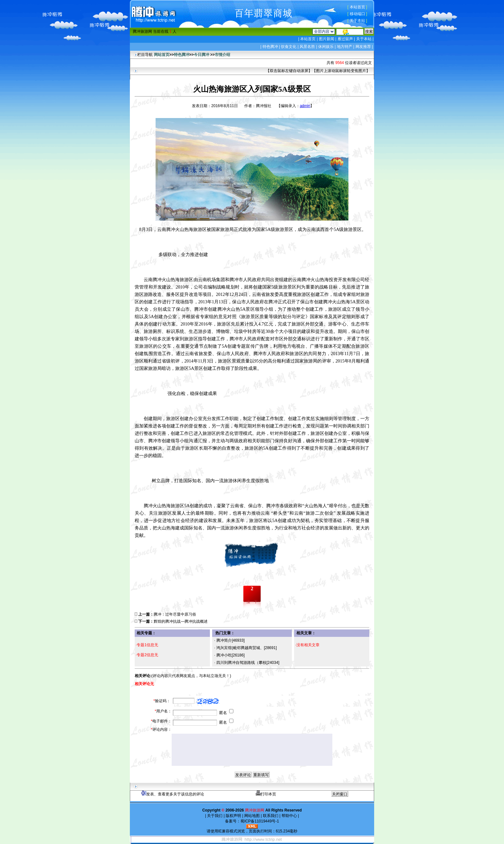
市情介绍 (222, 55)
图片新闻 (327, 39)
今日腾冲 (202, 55)
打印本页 (266, 794)
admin (305, 106)
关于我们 (215, 816)
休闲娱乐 (326, 47)
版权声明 (234, 816)
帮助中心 (289, 816)
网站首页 (162, 55)
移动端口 (357, 14)
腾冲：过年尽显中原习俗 (175, 614)
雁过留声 (345, 39)
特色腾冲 (270, 47)
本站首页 (357, 7)
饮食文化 (289, 47)
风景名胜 (307, 47)
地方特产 (345, 47)
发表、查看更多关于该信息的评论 (173, 794)
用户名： (163, 711)
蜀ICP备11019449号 (258, 821)
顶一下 (252, 602)
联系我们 (270, 816)
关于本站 (357, 21)
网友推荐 (363, 47)
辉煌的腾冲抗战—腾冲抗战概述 (181, 621)
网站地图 (252, 816)
